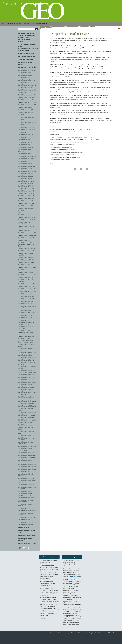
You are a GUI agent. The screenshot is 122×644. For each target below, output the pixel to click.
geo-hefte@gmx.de (51, 573)
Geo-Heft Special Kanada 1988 (26, 166)
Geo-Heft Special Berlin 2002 (26, 404)
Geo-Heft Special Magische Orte (27, 517)
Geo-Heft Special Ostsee (25, 320)
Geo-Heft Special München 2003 (27, 413)
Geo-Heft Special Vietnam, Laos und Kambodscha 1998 (27, 324)
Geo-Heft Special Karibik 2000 (26, 375)
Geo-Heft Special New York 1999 (27, 353)
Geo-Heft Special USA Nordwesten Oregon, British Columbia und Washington (26, 340)
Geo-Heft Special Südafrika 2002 (27, 406)
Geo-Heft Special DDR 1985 (26, 107)
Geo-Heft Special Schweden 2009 (27, 522)
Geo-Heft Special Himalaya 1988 (27, 156)
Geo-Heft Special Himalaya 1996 (27, 289)
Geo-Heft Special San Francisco (27, 159)
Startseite (12, 24)
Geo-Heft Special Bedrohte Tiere (27, 80)
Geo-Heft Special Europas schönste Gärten (25, 449)
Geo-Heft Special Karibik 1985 (26, 117)
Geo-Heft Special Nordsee (25, 142)
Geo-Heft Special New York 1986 (27, 130)
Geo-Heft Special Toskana (25, 92)
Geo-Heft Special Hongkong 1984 (27, 102)
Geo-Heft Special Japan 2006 (26, 478)
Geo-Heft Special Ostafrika (25, 179)
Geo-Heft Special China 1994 (26, 251)
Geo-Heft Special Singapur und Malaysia (26, 227)
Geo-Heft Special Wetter (25, 73)
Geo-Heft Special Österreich (26, 201)
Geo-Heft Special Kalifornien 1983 (27, 85)
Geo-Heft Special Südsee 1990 (26, 196)
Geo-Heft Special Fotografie (26, 75)
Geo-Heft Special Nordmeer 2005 (27, 446)
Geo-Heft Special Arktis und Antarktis (26, 409)
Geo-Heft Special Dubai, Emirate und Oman (27, 481)
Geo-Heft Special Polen (24, 436)
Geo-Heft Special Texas (24, 115)
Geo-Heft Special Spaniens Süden (27, 392)
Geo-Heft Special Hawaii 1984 (26, 100)
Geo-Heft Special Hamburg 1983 (27, 90)
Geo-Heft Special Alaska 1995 (26, 277)
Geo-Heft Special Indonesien (26, 270)
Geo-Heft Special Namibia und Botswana (26, 514)
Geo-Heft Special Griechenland (26, 220)
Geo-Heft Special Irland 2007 (26, 485)
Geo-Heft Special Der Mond (25, 422)
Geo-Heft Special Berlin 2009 (26, 525)
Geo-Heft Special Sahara (25, 230)
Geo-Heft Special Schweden (26, 304)
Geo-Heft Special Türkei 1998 (26, 318)
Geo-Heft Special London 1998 (26, 315)
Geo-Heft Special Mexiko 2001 (26, 390)
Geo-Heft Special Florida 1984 (26, 97)
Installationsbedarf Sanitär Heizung (84, 633)
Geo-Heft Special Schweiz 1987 (27, 137)
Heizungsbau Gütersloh (70, 633)
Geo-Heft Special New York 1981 (27, 70)
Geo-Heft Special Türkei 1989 (26, 169)
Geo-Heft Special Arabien (25, 355)
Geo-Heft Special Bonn (24, 120)
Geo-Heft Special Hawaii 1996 (26, 296)
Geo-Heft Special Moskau (25, 78)
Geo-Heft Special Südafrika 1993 (27, 235)
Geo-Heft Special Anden (25, 310)
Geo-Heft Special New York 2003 (27, 420)
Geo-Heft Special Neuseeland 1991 (26, 212)
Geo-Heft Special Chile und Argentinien (25, 475)
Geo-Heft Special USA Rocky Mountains (26, 254)
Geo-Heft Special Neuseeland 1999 (26, 349)
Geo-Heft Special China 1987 (26, 147)
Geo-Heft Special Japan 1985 (26, 112)
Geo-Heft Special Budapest (25, 176)
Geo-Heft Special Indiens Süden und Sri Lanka (27, 439)
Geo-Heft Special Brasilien (25, 154)
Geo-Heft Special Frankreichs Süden (26, 345)
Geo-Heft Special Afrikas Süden (27, 313)
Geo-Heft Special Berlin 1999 (26, 336)
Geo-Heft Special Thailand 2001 (27, 377)
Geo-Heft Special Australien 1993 (27, 248)
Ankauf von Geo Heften (26, 53)
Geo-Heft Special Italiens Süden (27, 380)
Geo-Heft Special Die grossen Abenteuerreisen (26, 501)
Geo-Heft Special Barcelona (26, 208)
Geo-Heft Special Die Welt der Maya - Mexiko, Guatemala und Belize (26, 244)
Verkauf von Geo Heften (26, 56)
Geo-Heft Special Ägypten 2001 (27, 387)
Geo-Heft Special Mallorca (25, 83)
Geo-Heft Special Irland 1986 (26, 127)
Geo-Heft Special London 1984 (26, 95)
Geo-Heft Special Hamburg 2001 (27, 382)
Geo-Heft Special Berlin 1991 (26, 198)
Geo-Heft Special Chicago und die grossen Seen (27, 307)
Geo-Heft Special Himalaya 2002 (27, 401)
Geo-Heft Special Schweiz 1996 (27, 286)
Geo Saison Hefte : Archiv (27, 544)
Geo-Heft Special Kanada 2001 (26, 385)
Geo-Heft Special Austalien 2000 (27, 358)
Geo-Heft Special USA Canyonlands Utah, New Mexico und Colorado (27, 332)
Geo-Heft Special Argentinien (26, 257)
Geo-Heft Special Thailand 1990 (27, 191)
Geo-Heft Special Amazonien (26, 262)
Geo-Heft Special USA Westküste (27, 265)
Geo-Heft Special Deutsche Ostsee (25, 428)
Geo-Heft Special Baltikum (25, 491)
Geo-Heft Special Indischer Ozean (27, 267)
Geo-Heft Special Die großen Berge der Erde (26, 443)
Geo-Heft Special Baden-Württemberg (25, 150)
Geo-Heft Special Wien (24, 132)
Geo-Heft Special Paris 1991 (26, 206)
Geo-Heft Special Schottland (26, 272)
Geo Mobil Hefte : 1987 (26, 528)
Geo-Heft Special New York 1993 (27, 233)
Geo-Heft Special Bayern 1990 (26, 189)
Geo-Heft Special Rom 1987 (26, 140)
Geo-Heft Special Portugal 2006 (27, 472)
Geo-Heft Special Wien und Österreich (25, 281)
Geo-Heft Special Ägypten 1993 (27, 238)
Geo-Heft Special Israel (24, 161)
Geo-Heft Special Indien (25, 240)
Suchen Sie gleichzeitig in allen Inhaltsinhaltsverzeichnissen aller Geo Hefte (28, 47)
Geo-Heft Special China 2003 (26, 418)
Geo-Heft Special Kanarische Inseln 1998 (26, 328)
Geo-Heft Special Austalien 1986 (27, 122)
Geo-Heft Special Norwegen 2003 (27, 415)
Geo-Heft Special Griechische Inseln (26, 398)
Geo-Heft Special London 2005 (26, 458)
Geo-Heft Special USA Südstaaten (27, 203)
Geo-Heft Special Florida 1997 (26, 299)
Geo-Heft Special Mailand (25, 215)
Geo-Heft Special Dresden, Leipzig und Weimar (27, 488)
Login (118, 633)
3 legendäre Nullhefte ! (26, 59)
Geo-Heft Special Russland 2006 (27, 469)
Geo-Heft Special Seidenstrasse (27, 498)
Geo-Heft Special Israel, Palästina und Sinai (27, 367)
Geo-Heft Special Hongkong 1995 (27, 275)
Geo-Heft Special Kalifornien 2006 (27, 464)
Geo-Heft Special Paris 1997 (26, 301)
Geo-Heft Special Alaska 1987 (26, 145)
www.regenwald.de (76, 576)
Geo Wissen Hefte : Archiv (27, 536)
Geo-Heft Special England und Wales (26, 432)
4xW (57, 633)
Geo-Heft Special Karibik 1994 (26, 260)
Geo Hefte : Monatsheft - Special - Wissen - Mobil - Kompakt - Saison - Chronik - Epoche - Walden (27, 37)
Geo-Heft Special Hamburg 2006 (27, 467)
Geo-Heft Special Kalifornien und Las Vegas (27, 363)
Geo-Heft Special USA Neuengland (24, 223)
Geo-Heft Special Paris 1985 (26, 110)
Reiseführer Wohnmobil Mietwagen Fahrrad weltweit (104, 633)
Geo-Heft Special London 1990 (26, 193)
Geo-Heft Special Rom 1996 (26, 294)
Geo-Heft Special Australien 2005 (27, 455)
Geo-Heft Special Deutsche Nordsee (25, 505)
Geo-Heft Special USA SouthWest (27, 171)
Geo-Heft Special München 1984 (27, 105)
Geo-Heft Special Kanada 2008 (26, 511)
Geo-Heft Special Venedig (25, 425)
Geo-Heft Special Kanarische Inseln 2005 (26, 461)
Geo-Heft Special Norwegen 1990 (27, 184)
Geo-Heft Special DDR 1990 (26, 186)
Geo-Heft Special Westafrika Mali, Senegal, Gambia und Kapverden (27, 371)
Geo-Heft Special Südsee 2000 (26, 360)
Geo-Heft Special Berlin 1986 (26, 135)
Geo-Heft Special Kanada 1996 (26, 284)
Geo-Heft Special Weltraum (25, 88)
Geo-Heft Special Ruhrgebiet (26, 174)
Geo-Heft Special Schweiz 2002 (27, 395)
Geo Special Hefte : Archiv (23, 24)
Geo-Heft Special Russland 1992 (27, 217)
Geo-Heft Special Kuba (24, 520)
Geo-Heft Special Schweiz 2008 (27, 508)
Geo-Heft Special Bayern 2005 (26, 453)
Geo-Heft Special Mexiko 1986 (26, 125)
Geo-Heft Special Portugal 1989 (27, 181)
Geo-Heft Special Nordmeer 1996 (27, 291)
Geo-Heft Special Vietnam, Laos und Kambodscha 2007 (27, 494)
